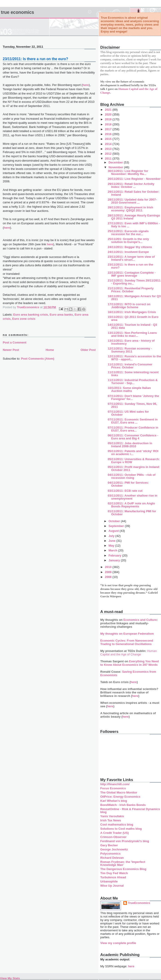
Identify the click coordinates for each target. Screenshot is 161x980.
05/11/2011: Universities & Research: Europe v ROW (134, 461)
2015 (109, 139)
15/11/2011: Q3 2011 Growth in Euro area (133, 318)
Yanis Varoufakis (112, 816)
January (115, 560)
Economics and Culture (140, 620)
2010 (109, 567)
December (116, 162)
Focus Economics (113, 788)
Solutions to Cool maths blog (121, 829)
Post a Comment (15, 342)
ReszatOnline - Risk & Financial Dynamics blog (130, 811)
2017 (109, 129)
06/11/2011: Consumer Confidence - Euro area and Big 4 (133, 437)
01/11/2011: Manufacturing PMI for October (132, 513)
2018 (109, 124)
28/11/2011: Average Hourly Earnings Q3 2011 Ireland (134, 217)
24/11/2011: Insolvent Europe (128, 252)
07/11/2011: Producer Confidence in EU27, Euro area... (133, 429)
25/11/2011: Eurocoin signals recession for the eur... (128, 233)
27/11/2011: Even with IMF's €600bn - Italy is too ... (134, 225)
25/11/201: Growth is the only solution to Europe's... (128, 240)
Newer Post (11, 350)
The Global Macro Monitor (119, 792)
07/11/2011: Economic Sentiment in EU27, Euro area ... (133, 421)
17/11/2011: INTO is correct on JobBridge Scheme (129, 306)
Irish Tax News (111, 820)
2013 (109, 149)
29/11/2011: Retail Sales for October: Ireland (134, 193)
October (115, 521)
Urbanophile (109, 881)
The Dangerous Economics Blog (123, 869)
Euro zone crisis (24, 319)
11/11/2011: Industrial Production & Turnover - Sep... (133, 382)
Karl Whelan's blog (114, 801)
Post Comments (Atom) (38, 359)
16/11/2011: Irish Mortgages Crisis (132, 312)
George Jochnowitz (114, 849)
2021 (109, 110)
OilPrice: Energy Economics (120, 797)
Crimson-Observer (113, 837)
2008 (109, 577)
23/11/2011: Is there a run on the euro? (130, 266)
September (117, 526)
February (115, 555)
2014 (109, 144)
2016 (109, 134)
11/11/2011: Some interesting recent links (133, 374)
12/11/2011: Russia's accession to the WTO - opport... (134, 358)
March (113, 550)
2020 (109, 114)
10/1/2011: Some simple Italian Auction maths (129, 389)
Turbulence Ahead (113, 877)
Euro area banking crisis (31, 315)
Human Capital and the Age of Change (129, 653)
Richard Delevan (112, 858)
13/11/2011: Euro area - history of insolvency (131, 342)
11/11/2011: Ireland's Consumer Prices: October (130, 366)
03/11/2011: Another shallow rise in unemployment (132, 497)
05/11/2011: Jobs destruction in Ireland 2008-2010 (130, 445)
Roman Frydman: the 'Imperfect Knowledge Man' (123, 863)
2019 (109, 119)
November (116, 167)
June (112, 541)
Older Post (88, 350)
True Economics (17, 12)
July (112, 536)
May (112, 546)
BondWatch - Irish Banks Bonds (123, 805)
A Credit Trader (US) (115, 833)
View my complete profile (118, 943)
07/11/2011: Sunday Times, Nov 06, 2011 (132, 405)
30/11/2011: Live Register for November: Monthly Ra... (128, 172)
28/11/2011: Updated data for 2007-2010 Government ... (132, 201)
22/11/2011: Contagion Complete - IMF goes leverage (132, 274)
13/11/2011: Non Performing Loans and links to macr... (132, 334)
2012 (109, 154)
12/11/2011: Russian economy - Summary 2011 (130, 350)
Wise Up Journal (112, 886)
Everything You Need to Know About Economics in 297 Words (130, 663)
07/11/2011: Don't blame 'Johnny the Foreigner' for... (133, 397)
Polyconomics (110, 854)
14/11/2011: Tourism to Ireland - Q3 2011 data (132, 326)
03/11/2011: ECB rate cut (125, 491)
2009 (109, 572)
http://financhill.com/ (115, 784)
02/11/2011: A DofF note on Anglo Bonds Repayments (131, 505)
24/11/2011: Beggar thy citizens (130, 247)
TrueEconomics (139, 903)
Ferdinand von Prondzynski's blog (125, 841)
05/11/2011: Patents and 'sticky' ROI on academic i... (133, 453)
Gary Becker (109, 845)
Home (50, 350)
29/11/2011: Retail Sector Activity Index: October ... (131, 185)
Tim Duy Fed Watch (114, 873)
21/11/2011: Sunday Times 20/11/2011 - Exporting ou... (134, 282)
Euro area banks (61, 315)
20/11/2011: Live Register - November (134, 179)
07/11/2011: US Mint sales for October (128, 413)
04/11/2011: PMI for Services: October (128, 484)
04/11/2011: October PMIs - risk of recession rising (131, 476)
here (86, 85)
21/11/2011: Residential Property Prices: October (131, 290)
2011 (109, 158)
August (114, 531)
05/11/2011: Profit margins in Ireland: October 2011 (134, 468)
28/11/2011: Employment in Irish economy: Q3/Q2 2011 (130, 209)
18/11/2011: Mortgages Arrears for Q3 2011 (134, 298)
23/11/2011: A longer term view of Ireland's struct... (131, 258)
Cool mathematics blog (117, 825)
